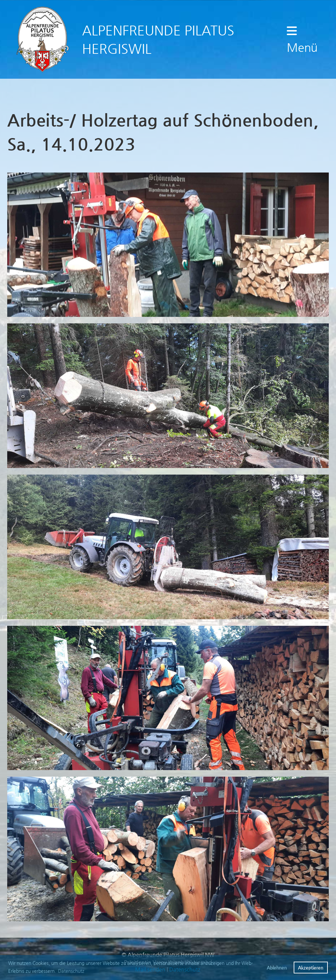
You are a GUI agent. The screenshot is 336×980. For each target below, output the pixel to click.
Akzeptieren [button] (311, 968)
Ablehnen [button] (277, 968)
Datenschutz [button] (71, 971)
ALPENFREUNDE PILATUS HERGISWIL (158, 39)
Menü (302, 39)
